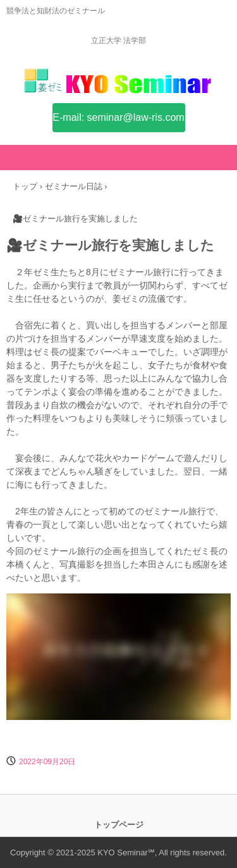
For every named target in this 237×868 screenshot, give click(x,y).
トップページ (119, 825)
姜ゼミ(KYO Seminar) (119, 87)
